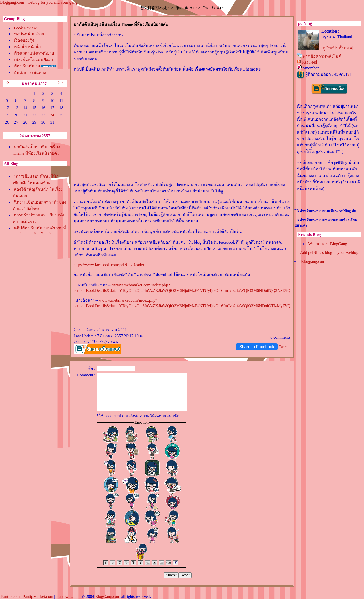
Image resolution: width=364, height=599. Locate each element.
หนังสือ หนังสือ (27, 47)
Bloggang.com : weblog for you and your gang (39, 2)
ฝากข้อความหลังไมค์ (322, 56)
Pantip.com (10, 597)
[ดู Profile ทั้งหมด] (337, 48)
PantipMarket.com (38, 597)
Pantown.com (67, 597)
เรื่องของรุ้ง (24, 40)
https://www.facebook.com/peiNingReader (109, 265)
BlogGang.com (108, 597)
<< (8, 83)
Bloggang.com (313, 262)
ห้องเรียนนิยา (27, 66)
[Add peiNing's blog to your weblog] (329, 252)
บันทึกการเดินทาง (30, 72)
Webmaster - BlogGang (328, 244)
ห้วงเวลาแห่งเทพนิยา (34, 53)
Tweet (284, 347)
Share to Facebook (257, 347)
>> (60, 83)
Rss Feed (310, 62)
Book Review (25, 28)
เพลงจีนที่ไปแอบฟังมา (34, 60)
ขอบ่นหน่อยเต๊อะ (29, 34)
